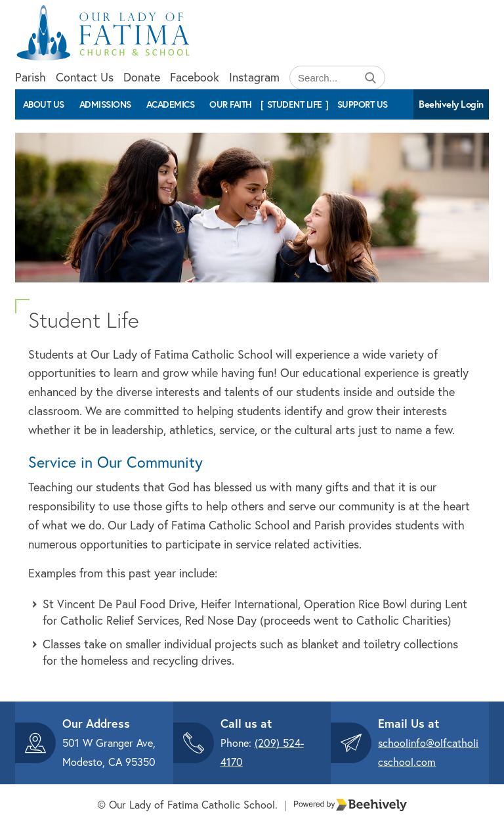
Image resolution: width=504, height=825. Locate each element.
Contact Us (85, 77)
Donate (142, 77)
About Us (44, 104)
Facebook (195, 77)
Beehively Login (451, 104)
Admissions (105, 104)
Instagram (254, 77)
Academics (171, 104)
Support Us (363, 104)
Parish (31, 77)
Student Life (295, 104)
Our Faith (231, 104)
